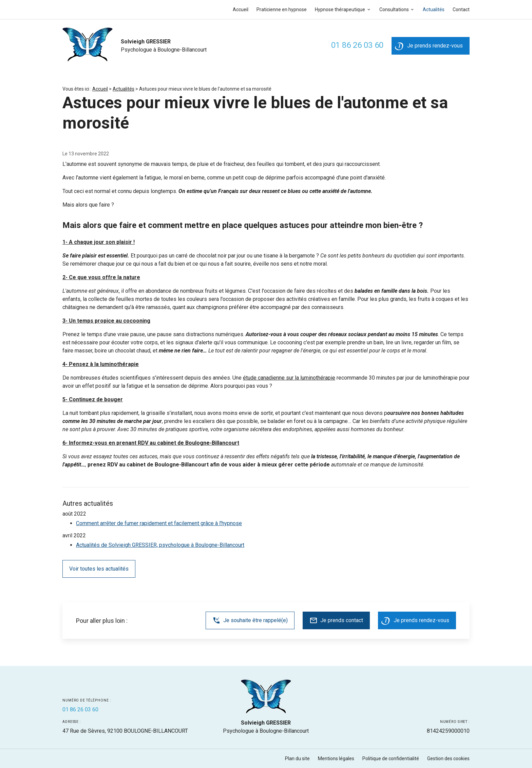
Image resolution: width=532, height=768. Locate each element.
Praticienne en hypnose (282, 9)
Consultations (394, 9)
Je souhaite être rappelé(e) (250, 620)
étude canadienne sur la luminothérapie (289, 378)
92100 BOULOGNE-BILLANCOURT (125, 731)
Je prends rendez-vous (429, 47)
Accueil (241, 9)
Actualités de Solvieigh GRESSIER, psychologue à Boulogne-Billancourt (160, 545)
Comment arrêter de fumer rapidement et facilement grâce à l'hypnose (159, 523)
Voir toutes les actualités (99, 569)
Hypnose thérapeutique (340, 9)
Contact (461, 9)
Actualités (434, 9)
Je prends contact (336, 620)
